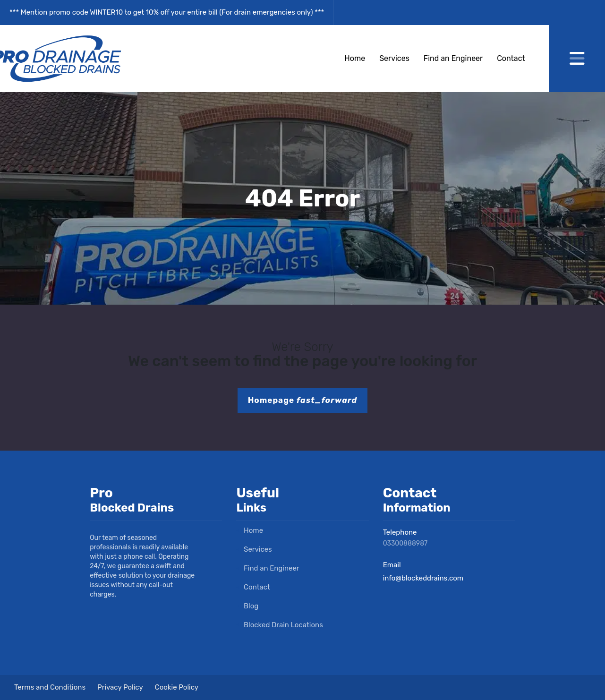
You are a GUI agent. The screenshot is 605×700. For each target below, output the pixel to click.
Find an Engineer (453, 58)
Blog (247, 606)
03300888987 (405, 543)
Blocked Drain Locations (279, 625)
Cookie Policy (177, 687)
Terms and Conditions (50, 687)
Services (394, 58)
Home (355, 58)
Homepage (303, 400)
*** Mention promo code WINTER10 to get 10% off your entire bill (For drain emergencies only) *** (167, 12)
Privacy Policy (120, 687)
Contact (511, 58)
